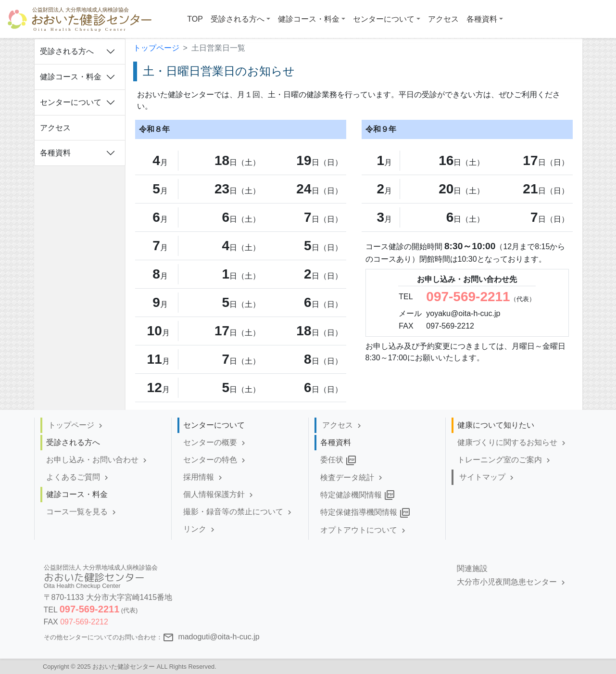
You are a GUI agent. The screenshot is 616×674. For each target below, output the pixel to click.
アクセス (55, 128)
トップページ (156, 48)
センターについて (71, 102)
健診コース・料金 (71, 77)
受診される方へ (67, 51)
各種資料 (55, 153)
